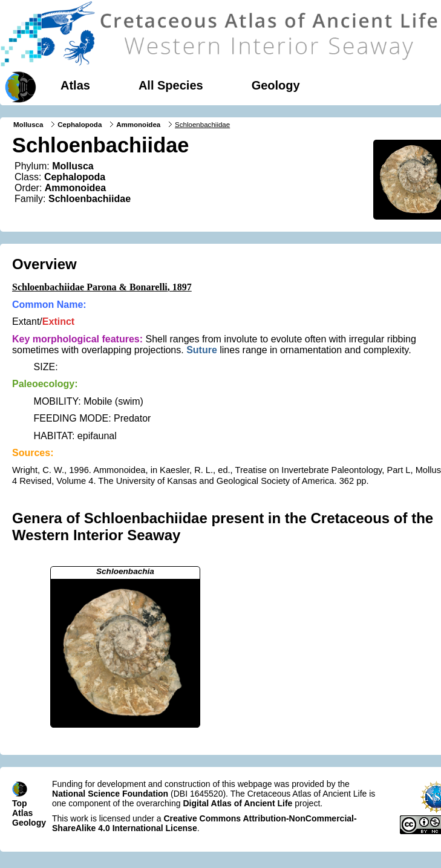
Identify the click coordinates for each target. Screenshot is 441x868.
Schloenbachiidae (90, 199)
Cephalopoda (80, 125)
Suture (202, 350)
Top (20, 803)
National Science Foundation (110, 794)
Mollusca (28, 125)
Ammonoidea (138, 125)
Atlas (75, 85)
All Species (171, 85)
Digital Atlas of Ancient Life (237, 803)
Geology (276, 85)
